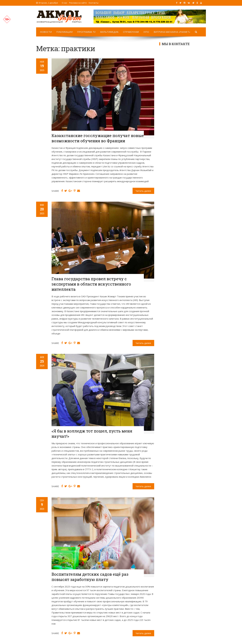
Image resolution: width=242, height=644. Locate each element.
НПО (146, 32)
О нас (64, 3)
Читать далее (143, 191)
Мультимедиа (109, 32)
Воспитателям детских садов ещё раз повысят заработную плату (90, 577)
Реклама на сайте (78, 3)
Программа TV (86, 32)
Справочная (131, 32)
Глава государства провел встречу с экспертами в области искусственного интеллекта (91, 284)
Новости (46, 32)
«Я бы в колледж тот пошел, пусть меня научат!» (92, 434)
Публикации (64, 32)
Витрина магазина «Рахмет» (172, 32)
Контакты (94, 3)
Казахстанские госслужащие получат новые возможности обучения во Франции (98, 138)
